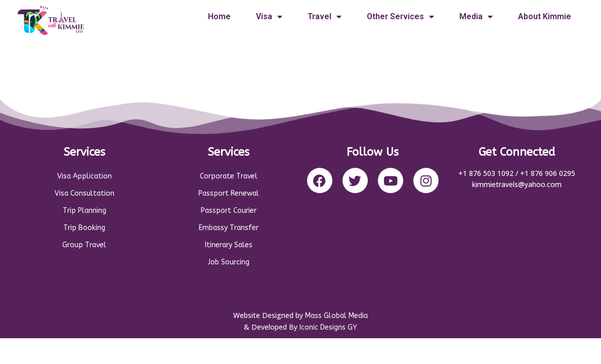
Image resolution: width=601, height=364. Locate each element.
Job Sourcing (228, 262)
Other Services (400, 17)
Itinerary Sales (229, 245)
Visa (269, 17)
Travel (325, 17)
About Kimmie (545, 16)
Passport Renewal (229, 193)
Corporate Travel (229, 176)
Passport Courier (229, 211)
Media (476, 17)
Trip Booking (84, 228)
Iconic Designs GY (328, 327)
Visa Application (84, 176)
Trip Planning (84, 211)
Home (219, 16)
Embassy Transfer (229, 228)
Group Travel (84, 245)
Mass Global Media (336, 316)
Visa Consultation (84, 193)
